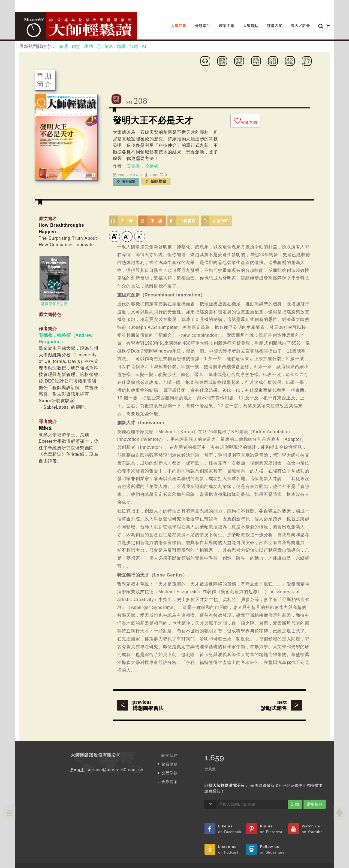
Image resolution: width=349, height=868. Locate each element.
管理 (64, 28)
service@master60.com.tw (115, 752)
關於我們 (169, 738)
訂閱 (295, 786)
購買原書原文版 (54, 286)
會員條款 (169, 746)
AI (144, 28)
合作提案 (169, 764)
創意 (76, 28)
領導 (121, 28)
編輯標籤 (156, 163)
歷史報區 (315, 786)
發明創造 (126, 163)
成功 (89, 28)
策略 (109, 28)
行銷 (134, 28)
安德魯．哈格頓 (143, 148)
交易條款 (169, 755)
